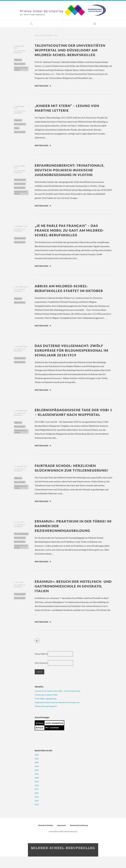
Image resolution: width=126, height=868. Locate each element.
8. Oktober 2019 (21, 227)
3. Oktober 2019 (21, 288)
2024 (37, 774)
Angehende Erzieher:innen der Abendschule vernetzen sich (57, 714)
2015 (37, 808)
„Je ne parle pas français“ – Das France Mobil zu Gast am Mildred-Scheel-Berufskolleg (72, 231)
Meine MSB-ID (41, 665)
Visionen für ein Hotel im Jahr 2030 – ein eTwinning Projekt (57, 702)
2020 (37, 789)
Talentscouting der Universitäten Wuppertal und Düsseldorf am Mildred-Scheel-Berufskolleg (72, 50)
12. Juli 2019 (19, 533)
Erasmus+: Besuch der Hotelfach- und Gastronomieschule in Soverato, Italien (71, 597)
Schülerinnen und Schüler (20, 69)
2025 (37, 770)
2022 (37, 782)
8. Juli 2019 (19, 594)
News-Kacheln (20, 64)
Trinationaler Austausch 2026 (46, 706)
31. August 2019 (21, 473)
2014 (37, 812)
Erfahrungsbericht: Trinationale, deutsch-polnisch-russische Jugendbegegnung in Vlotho (72, 170)
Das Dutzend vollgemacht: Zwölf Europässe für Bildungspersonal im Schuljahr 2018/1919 (71, 351)
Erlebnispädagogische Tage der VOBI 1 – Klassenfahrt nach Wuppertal (69, 416)
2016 (37, 804)
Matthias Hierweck (20, 52)
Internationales (20, 185)
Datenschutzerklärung (79, 837)
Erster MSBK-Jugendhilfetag (46, 710)
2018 (37, 797)
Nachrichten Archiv (44, 762)
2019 (37, 793)
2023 (37, 778)
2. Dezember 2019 (19, 47)
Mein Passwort (41, 674)
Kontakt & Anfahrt (46, 837)
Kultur (17, 129)
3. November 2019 (19, 168)
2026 (37, 766)
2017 (37, 801)
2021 (37, 785)
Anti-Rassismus (20, 125)
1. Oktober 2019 (21, 347)
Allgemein (18, 60)
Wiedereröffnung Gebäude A (46, 718)
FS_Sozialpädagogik (21, 545)
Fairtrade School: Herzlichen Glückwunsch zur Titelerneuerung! (67, 476)
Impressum (62, 837)
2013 (37, 816)
